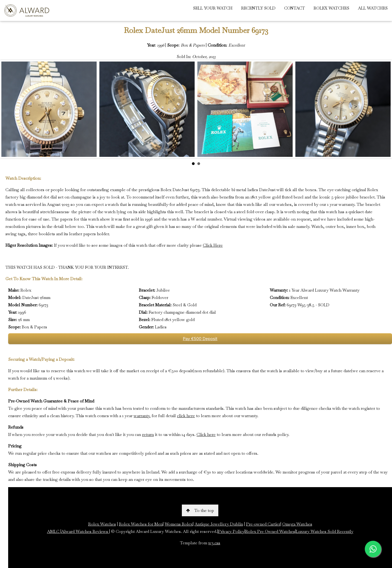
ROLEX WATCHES (331, 8)
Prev (8, 109)
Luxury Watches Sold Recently (325, 531)
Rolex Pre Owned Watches (270, 531)
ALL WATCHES (373, 8)
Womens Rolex (179, 524)
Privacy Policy (231, 531)
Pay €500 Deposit (200, 339)
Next (384, 109)
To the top (200, 510)
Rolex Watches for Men (141, 524)
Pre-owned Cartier (263, 524)
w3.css (214, 543)
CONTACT (295, 8)
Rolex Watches (102, 524)
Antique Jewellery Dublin (219, 524)
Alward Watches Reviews (85, 531)
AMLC (54, 531)
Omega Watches (297, 524)
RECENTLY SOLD (258, 8)
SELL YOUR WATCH (213, 8)
